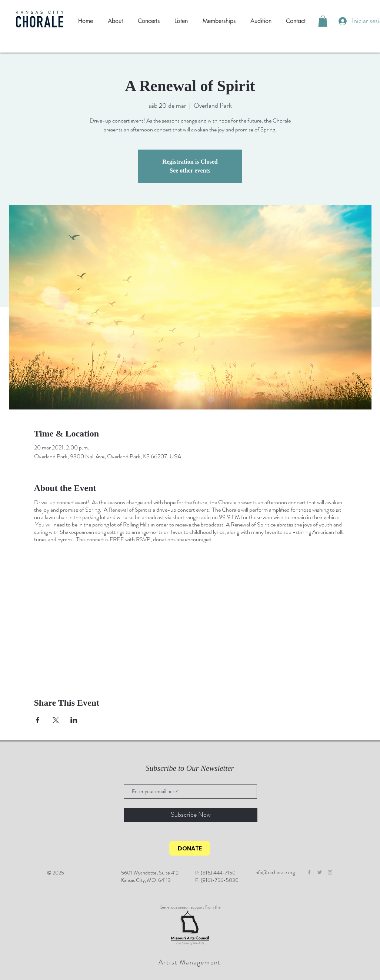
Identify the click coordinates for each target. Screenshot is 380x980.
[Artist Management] (190, 962)
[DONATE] (190, 848)
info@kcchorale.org (275, 872)
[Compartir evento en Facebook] (38, 720)
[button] (323, 21)
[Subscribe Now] (191, 815)
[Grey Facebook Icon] (309, 872)
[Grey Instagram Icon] (330, 872)
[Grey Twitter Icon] (320, 872)
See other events (190, 170)
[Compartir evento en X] (56, 720)
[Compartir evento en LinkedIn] (74, 720)
